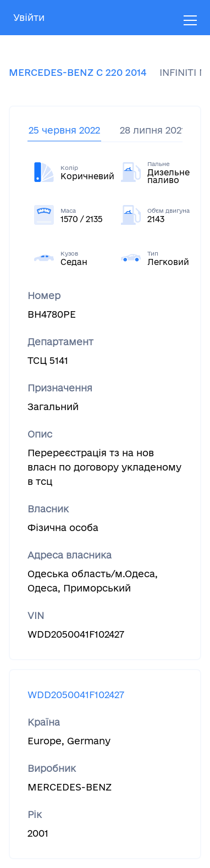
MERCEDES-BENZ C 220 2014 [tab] (78, 72)
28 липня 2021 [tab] (153, 130)
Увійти (29, 17)
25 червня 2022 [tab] (64, 130)
